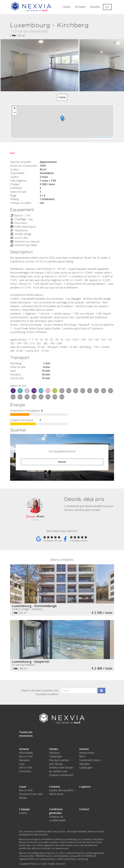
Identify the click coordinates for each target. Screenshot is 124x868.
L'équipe (24, 809)
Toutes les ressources (26, 734)
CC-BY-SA (105, 137)
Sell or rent (26, 767)
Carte (62, 97)
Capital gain (56, 756)
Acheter (80, 7)
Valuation (24, 760)
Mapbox (111, 137)
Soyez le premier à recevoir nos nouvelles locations (40, 692)
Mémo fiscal (56, 794)
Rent (82, 756)
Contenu (54, 787)
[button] (62, 118)
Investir (84, 749)
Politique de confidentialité (57, 819)
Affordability (26, 753)
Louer (23, 787)
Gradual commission (61, 775)
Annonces (25, 771)
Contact (84, 809)
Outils (66, 7)
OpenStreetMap (98, 137)
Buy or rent (26, 756)
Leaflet (90, 137)
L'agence (85, 787)
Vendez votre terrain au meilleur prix (61, 769)
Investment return (90, 760)
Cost (22, 764)
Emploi (23, 813)
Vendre (95, 7)
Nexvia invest (87, 753)
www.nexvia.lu (62, 848)
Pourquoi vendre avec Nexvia (59, 762)
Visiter (62, 462)
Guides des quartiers (61, 790)
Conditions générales (56, 811)
